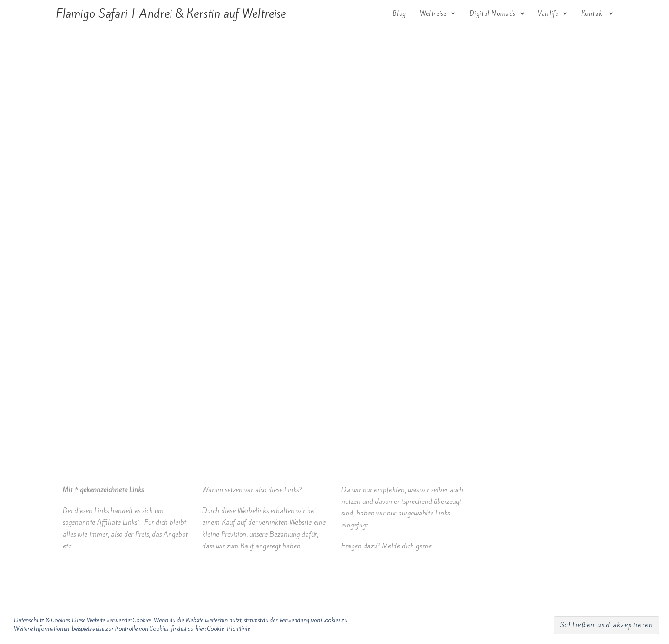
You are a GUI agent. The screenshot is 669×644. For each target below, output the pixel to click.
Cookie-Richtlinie (229, 628)
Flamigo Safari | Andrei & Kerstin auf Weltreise (171, 13)
